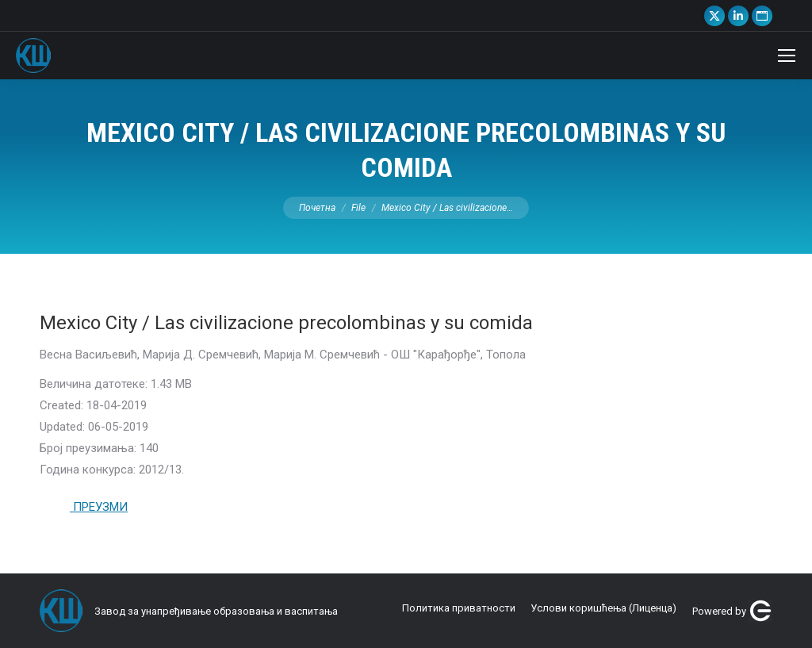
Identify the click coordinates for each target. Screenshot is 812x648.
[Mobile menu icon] (787, 56)
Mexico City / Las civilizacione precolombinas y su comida (286, 323)
